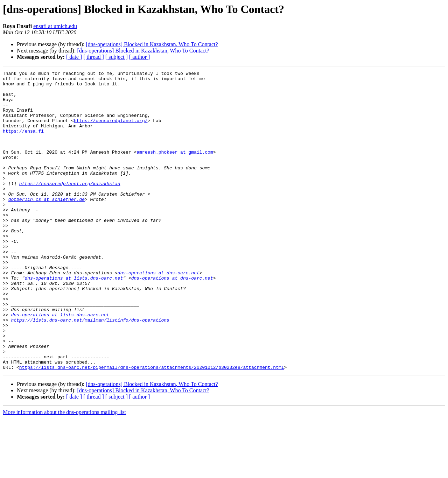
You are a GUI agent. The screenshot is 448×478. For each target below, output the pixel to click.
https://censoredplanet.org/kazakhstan (70, 206)
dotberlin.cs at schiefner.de (47, 225)
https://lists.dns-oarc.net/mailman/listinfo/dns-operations (90, 370)
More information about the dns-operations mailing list (64, 472)
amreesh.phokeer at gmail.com (175, 169)
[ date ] (74, 57)
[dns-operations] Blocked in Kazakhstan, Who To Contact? (152, 44)
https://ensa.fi (23, 143)
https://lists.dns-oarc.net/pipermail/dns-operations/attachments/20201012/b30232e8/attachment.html (152, 427)
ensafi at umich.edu (55, 26)
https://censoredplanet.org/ (111, 131)
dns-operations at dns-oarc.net (159, 314)
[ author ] (140, 57)
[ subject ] (117, 57)
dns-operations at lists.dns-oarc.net (74, 320)
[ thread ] (94, 57)
